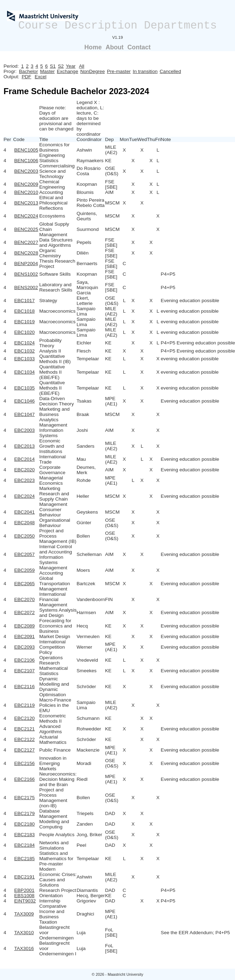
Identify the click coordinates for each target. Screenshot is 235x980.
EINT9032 (25, 901)
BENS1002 (26, 274)
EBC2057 (24, 554)
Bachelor (29, 71)
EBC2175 (24, 798)
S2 (61, 66)
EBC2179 (24, 813)
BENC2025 (26, 229)
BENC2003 (26, 171)
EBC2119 (24, 705)
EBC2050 (24, 536)
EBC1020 (24, 332)
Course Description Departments (118, 26)
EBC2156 (24, 763)
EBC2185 (24, 859)
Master (47, 71)
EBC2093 (24, 647)
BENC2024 (26, 216)
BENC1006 (26, 161)
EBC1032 (24, 351)
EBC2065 (24, 584)
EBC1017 (24, 301)
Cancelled (170, 71)
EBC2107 (24, 671)
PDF (26, 77)
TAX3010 (24, 933)
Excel (40, 77)
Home (93, 47)
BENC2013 (26, 203)
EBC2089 (24, 626)
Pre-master (119, 71)
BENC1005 (26, 150)
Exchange (67, 71)
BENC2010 (26, 192)
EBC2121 (24, 729)
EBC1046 (24, 401)
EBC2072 (24, 612)
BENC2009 (26, 184)
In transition (145, 71)
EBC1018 (24, 311)
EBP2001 (24, 890)
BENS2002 (26, 287)
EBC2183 (24, 835)
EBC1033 (24, 359)
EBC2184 (24, 845)
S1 (53, 66)
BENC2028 (26, 253)
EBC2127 (24, 750)
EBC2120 (24, 718)
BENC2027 (26, 242)
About (115, 47)
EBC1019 (24, 322)
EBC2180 (24, 824)
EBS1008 (24, 896)
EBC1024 (24, 343)
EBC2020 (24, 470)
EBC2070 (24, 599)
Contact (139, 47)
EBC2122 (24, 739)
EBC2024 (24, 496)
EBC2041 (24, 512)
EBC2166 (24, 779)
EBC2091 (24, 636)
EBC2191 (24, 877)
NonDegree (92, 71)
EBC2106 (24, 660)
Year (71, 66)
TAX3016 (24, 948)
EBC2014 (24, 459)
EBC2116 (24, 687)
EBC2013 (24, 446)
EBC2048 (24, 523)
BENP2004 (26, 264)
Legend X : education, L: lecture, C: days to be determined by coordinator (90, 118)
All (82, 66)
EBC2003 (24, 430)
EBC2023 (24, 480)
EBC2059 (24, 570)
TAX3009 (24, 914)
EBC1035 (24, 388)
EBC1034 (24, 372)
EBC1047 (24, 414)
